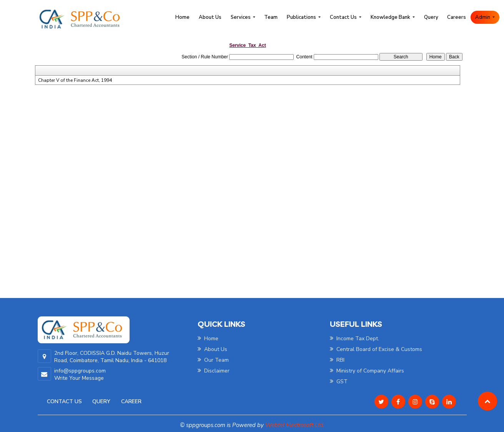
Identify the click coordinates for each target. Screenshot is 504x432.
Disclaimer (214, 371)
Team (271, 17)
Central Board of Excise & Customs (376, 349)
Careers (457, 17)
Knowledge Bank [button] (391, 17)
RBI (337, 360)
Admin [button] (483, 17)
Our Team (213, 360)
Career (131, 401)
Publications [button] (302, 17)
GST (339, 382)
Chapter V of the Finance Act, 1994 (75, 80)
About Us (210, 17)
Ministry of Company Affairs (367, 371)
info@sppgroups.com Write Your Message (80, 374)
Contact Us (64, 401)
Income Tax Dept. (354, 338)
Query (431, 17)
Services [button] (241, 17)
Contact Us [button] (344, 17)
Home (182, 17)
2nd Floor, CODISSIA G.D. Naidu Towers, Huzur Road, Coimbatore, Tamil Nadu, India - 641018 (112, 357)
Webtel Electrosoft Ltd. (295, 425)
